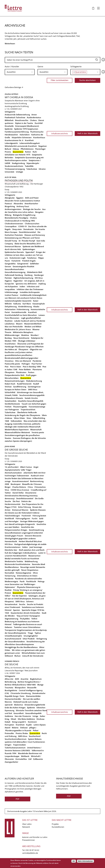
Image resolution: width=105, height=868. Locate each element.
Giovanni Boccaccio (33, 536)
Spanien (17, 610)
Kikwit (13, 719)
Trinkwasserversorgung (15, 169)
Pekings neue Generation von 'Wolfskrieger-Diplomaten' (25, 584)
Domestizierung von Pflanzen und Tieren (22, 238)
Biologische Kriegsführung (24, 215)
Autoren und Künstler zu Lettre (35, 837)
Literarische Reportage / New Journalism (21, 670)
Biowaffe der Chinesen (32, 484)
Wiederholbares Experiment (17, 430)
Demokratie (29, 229)
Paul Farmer (37, 364)
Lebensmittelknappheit (30, 143)
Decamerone (31, 493)
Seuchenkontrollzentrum (16, 739)
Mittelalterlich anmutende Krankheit (21, 146)
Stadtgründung (18, 163)
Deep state (17, 229)
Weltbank (25, 756)
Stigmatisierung (11, 619)
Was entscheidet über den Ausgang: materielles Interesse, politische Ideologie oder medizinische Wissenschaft (25, 424)
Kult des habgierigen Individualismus (21, 553)
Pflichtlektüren (27, 149)
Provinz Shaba (22, 733)
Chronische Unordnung (21, 693)
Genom (8, 266)
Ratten (28, 152)
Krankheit (29, 140)
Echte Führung (24, 507)
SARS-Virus (33, 389)
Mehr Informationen (85, 861)
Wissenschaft (36, 430)
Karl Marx (27, 304)
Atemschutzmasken (13, 473)
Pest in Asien (16, 367)
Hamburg (28, 275)
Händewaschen (11, 135)
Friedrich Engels (29, 261)
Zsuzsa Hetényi (11, 94)
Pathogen (26, 364)
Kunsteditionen (58, 827)
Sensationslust (11, 604)
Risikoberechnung (34, 381)
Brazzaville (32, 688)
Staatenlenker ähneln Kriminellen (25, 613)
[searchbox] (20, 72)
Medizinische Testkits (14, 561)
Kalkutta (17, 304)
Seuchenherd (35, 736)
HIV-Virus (39, 278)
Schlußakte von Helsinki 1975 (18, 155)
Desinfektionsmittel (27, 232)
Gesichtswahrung (36, 530)
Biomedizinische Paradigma (17, 218)
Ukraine (42, 169)
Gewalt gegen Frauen (14, 536)
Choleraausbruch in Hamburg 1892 (20, 221)
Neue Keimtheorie (21, 338)
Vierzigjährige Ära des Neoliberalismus (21, 647)
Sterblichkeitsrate (12, 404)
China (30, 487)
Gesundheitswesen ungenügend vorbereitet (24, 533)
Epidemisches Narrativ (14, 252)
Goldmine (9, 716)
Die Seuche (11, 664)
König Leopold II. (19, 722)
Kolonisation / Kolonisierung (17, 309)
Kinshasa (41, 719)
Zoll (30, 759)
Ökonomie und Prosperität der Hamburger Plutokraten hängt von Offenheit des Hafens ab (24, 347)
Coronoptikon (11, 226)
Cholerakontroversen (14, 224)
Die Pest (16, 501)
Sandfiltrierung (20, 387)
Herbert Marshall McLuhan (30, 541)
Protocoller (9, 733)
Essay (7, 189)
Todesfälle (29, 166)
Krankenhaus (39, 137)
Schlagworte (76, 67)
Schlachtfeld (10, 392)
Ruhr (35, 152)
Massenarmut (34, 556)
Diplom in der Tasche (24, 123)
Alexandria (18, 203)
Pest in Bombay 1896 (32, 367)
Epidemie (9, 129)
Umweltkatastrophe (13, 636)
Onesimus (9, 361)
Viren (29, 418)
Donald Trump (11, 241)
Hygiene (8, 281)
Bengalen (39, 212)
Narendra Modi (38, 564)
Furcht (35, 518)
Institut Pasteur (12, 295)
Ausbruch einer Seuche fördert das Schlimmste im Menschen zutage (24, 478)
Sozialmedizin (11, 401)
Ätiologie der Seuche (32, 209)
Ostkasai (24, 728)
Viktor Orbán (19, 418)
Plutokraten (21, 372)
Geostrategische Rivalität (23, 266)
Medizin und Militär (33, 327)
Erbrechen (41, 708)
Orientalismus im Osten (27, 576)
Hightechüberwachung (23, 278)
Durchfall (39, 123)
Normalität (9, 573)
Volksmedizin (16, 421)
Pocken (31, 372)
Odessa (16, 149)
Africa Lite (9, 679)
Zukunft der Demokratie (33, 656)
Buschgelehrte (11, 690)
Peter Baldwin (25, 369)
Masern (19, 324)
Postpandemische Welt (15, 375)
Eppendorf (30, 252)
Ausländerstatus (34, 117)
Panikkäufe (31, 581)
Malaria (15, 728)
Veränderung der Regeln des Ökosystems (22, 415)
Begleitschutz (36, 679)
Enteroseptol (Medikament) (27, 126)
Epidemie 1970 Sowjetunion (26, 129)
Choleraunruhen (32, 224)
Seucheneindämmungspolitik (32, 395)
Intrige (35, 716)
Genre (40, 67)
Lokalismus (10, 324)
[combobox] (20, 72)
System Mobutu (35, 739)
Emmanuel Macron (13, 246)
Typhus (38, 633)
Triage (30, 633)
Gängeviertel (23, 264)
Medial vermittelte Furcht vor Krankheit (22, 559)
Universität (10, 172)
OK (74, 861)
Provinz (8, 152)
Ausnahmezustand (20, 481)
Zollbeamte (38, 759)
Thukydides (25, 619)
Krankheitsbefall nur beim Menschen (21, 315)
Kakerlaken (25, 135)
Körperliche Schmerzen (22, 137)
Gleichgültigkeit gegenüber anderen (20, 538)
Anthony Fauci (23, 206)
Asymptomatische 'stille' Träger (18, 470)
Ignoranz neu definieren (26, 284)
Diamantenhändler (13, 699)
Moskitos (25, 335)
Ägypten (20, 198)
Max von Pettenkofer (14, 327)
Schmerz (30, 601)
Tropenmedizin (19, 745)
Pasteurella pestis (12, 364)
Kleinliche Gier (11, 550)
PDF (18, 799)
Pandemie (37, 361)
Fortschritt (16, 261)
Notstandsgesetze (24, 573)
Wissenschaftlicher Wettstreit (17, 432)
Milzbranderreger (12, 335)
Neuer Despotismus (30, 570)
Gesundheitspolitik (33, 713)
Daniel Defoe (18, 493)
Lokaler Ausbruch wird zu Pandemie (30, 321)
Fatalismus (32, 258)
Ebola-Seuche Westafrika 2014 (28, 244)
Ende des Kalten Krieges (15, 708)
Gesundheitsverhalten (14, 269)
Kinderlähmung (25, 307)
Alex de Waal (11, 177)
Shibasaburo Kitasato (14, 398)
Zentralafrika (21, 759)
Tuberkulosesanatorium (15, 748)
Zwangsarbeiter (11, 762)
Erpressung (10, 710)
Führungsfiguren (23, 518)
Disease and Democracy (35, 235)
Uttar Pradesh (29, 639)
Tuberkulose (32, 169)
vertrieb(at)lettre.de (30, 853)
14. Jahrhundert (12, 467)
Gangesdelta (10, 264)
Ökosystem (23, 349)
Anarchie (25, 679)
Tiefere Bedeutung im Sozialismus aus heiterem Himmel (22, 621)
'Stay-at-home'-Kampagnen (28, 616)
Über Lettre (27, 824)
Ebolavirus (19, 705)
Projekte (55, 824)
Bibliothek (9, 120)
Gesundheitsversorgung (15, 272)
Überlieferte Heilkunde (27, 412)
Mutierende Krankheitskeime (18, 564)
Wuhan (18, 656)
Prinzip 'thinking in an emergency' (28, 590)
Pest (7, 367)
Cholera (33, 120)
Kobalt (8, 722)
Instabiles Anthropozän (30, 292)
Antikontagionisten (13, 209)
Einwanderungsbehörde (35, 705)
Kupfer (29, 725)
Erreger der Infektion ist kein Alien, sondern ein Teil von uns (25, 255)
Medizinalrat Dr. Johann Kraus (18, 329)
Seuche (22, 604)
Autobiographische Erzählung (17, 106)
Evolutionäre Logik (18, 258)
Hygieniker (18, 281)
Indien (22, 286)
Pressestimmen (29, 840)
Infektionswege (11, 292)
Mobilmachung (31, 561)
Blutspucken (20, 688)
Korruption (9, 725)
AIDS (17, 679)
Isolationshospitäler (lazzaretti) (18, 301)
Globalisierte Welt (35, 272)
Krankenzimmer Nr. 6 (14, 140)
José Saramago (36, 547)
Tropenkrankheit (28, 410)
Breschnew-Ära (22, 120)
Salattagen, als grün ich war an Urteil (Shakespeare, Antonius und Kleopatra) (25, 599)
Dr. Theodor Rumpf (27, 241)
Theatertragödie (20, 407)
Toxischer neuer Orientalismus (27, 627)
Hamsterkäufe (11, 541)
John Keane (10, 446)
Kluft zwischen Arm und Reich (32, 550)
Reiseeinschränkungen (15, 381)
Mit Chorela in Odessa (19, 97)
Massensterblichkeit (33, 324)
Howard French (12, 661)
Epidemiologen (29, 249)
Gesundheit (19, 713)
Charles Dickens (19, 487)
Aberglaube (10, 198)
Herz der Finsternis (23, 716)
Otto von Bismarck (23, 361)
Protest (8, 593)
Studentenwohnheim (14, 166)
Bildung (8, 215)
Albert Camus (26, 467)
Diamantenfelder (33, 696)
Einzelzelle (9, 126)
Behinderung (10, 682)
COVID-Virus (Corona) (20, 490)
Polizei (36, 730)
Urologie (19, 172)
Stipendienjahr (33, 163)
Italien (25, 547)
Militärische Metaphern (23, 332)
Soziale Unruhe (31, 398)
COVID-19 (22, 226)
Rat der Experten (20, 596)
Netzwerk (26, 827)
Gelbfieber (34, 264)
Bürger (8, 487)
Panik (22, 581)
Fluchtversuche (37, 132)
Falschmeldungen (12, 516)
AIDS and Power (32, 198)
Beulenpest (16, 484)
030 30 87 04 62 (32, 850)
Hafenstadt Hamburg (14, 275)
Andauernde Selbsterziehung (17, 115)
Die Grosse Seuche (16, 450)
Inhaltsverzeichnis (60, 133)
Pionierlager (40, 149)
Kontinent (32, 722)
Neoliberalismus (12, 567)
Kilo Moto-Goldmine (26, 719)
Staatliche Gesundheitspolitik (31, 401)
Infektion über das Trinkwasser (30, 289)
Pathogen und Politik (19, 180)
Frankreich (26, 516)
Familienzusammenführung (17, 132)
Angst (36, 467)
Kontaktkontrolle (19, 312)
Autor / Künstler (12, 67)
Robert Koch (10, 384)
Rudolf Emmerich (24, 384)
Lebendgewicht (11, 143)
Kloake (36, 307)
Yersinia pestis (38, 432)
